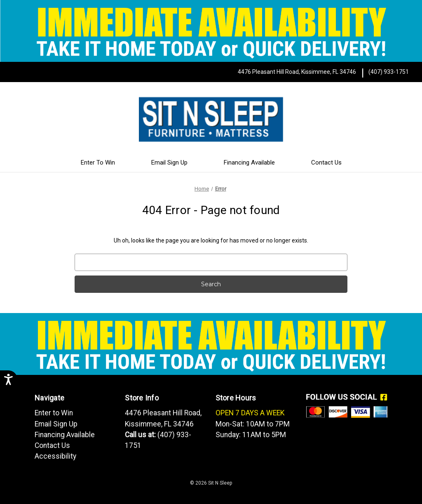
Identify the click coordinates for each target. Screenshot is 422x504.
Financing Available (249, 163)
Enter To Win (98, 163)
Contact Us (326, 163)
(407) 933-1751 (389, 72)
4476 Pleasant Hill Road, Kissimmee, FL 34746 (297, 72)
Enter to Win (54, 413)
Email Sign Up (169, 163)
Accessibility (55, 456)
